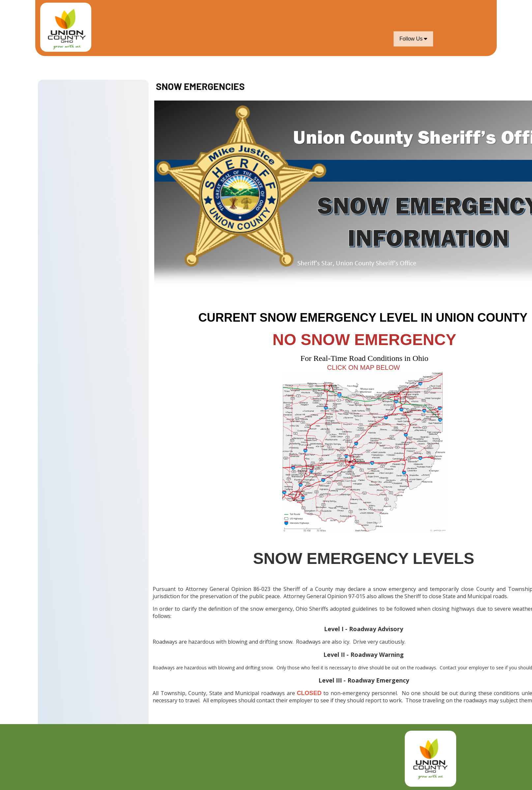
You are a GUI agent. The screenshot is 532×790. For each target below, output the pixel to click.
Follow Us (414, 39)
